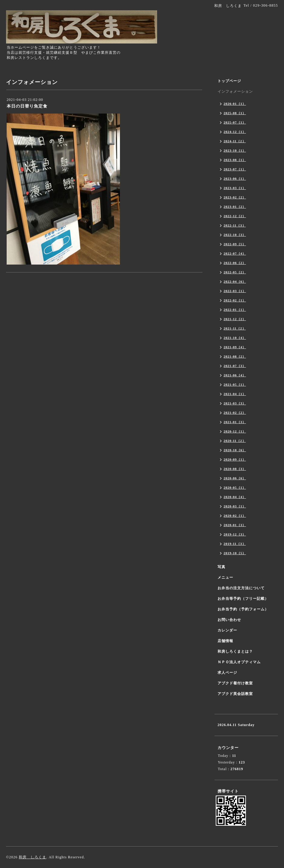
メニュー (225, 577)
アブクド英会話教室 (235, 694)
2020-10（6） (235, 450)
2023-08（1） (235, 160)
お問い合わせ (229, 620)
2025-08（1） (235, 113)
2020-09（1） (235, 459)
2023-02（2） (235, 197)
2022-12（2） (235, 216)
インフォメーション (235, 92)
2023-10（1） (235, 150)
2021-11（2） (235, 328)
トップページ (229, 81)
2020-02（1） (235, 516)
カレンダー (227, 630)
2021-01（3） (235, 422)
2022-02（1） (235, 300)
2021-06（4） (235, 375)
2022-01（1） (235, 310)
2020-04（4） (235, 497)
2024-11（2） (235, 141)
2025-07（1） (235, 122)
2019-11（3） (235, 544)
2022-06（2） (235, 263)
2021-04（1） (235, 394)
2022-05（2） (235, 272)
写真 (221, 567)
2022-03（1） (235, 291)
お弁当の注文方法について (241, 588)
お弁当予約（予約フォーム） (243, 609)
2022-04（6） (235, 281)
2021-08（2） (235, 356)
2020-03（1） (235, 506)
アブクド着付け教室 (235, 683)
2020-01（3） (235, 525)
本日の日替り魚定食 (27, 106)
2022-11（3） (235, 225)
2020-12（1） (235, 431)
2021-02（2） (235, 413)
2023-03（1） (235, 188)
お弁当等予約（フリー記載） (243, 599)
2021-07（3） (235, 366)
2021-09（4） (235, 347)
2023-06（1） (235, 178)
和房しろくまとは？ (235, 651)
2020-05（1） (235, 487)
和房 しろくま (32, 857)
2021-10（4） (235, 338)
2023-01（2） (235, 207)
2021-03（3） (235, 403)
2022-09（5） (235, 244)
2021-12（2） (235, 319)
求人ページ (227, 673)
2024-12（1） (235, 132)
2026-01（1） (235, 104)
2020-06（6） (235, 478)
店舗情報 (225, 641)
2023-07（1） (235, 169)
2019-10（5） (235, 553)
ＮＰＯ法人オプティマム (239, 662)
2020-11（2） (235, 441)
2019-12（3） (235, 534)
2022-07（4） (235, 253)
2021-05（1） (235, 384)
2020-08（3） (235, 469)
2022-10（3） (235, 235)
